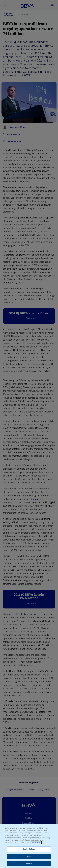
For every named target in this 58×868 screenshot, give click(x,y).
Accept (29, 863)
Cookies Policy (36, 843)
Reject (29, 856)
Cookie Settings (29, 849)
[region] (29, 846)
